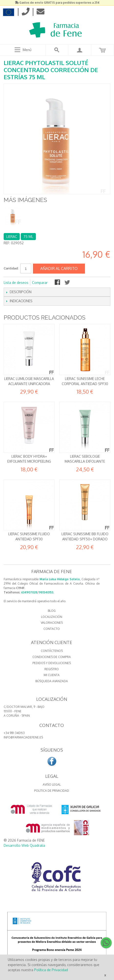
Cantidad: (11, 268)
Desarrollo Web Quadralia (24, 845)
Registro (52, 669)
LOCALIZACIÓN (52, 617)
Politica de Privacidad (52, 791)
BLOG (52, 611)
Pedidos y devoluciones (52, 663)
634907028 (29, 592)
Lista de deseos (16, 283)
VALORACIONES (52, 623)
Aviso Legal (52, 785)
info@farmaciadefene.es (23, 737)
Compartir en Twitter (68, 283)
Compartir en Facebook (58, 283)
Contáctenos (52, 651)
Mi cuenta (52, 675)
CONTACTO (52, 629)
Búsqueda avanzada (52, 681)
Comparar (40, 283)
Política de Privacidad (51, 970)
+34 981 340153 (14, 733)
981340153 (46, 592)
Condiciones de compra (52, 657)
